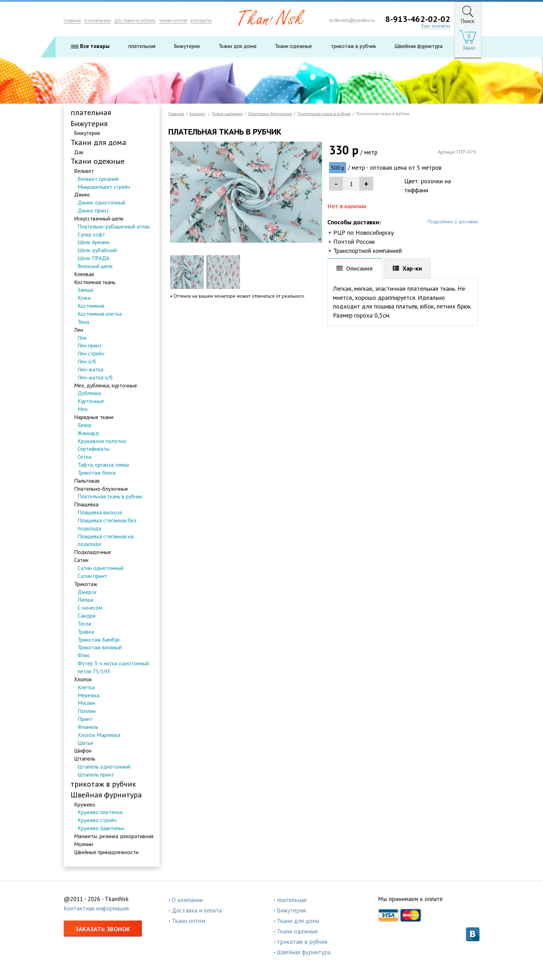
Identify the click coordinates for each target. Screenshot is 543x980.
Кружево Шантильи (101, 828)
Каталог (197, 114)
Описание (360, 268)
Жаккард (88, 433)
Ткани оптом (189, 921)
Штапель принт (96, 774)
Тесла (84, 624)
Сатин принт (92, 576)
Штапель (85, 758)
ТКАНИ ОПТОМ (173, 21)
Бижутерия (187, 46)
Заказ (469, 48)
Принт (85, 719)
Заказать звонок (103, 929)
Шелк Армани (94, 242)
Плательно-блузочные (101, 489)
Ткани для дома (237, 46)
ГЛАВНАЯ (72, 21)
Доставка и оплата (197, 910)
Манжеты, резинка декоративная (114, 836)
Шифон (83, 750)
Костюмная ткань (95, 282)
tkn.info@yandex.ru (352, 20)
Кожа (84, 298)
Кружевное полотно (102, 441)
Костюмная (91, 306)
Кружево (85, 804)
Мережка (89, 695)
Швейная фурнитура (418, 46)
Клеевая (84, 274)
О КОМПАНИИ (97, 21)
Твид (83, 322)
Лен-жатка (90, 369)
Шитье (85, 743)
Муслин (86, 703)
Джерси (87, 592)
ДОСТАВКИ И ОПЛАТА (135, 21)
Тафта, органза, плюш (103, 465)
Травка (86, 632)
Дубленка (89, 393)
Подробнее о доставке (453, 222)
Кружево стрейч (97, 820)
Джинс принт (93, 210)
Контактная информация (96, 908)
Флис (84, 655)
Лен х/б (87, 361)
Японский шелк (95, 266)
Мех (83, 409)
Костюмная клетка (100, 314)
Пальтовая (87, 481)
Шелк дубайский (97, 250)
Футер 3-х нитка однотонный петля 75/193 (113, 667)
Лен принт (90, 345)
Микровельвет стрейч (104, 187)
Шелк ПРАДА (93, 258)
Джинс (82, 194)
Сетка (84, 457)
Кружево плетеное (100, 812)
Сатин (81, 560)
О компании (187, 900)
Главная (176, 114)
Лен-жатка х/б (95, 377)
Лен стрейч (91, 353)
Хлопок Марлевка (99, 735)
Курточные (91, 401)
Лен (79, 330)
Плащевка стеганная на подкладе (106, 540)
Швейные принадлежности (106, 852)
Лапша (85, 600)
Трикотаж (86, 584)
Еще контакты (436, 26)
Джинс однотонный (101, 202)
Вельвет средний (98, 179)
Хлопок (83, 679)
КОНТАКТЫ (201, 21)
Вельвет (84, 171)
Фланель (88, 727)
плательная (142, 46)
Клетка (86, 687)
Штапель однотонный (104, 766)
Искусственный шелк (99, 218)
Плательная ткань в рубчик (110, 496)
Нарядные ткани (94, 417)
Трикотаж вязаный (100, 647)
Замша (85, 290)
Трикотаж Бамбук (99, 640)
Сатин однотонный (101, 568)
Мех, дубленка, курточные (106, 385)
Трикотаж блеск (97, 473)
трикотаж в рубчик (353, 46)
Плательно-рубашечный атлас (114, 226)
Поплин (87, 711)
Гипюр (85, 425)
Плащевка (86, 504)
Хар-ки (412, 268)
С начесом (90, 608)
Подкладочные (93, 552)
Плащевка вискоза (100, 512)
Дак (79, 152)
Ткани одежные (293, 46)
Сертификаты (94, 449)
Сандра (86, 616)
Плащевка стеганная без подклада (107, 524)
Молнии (83, 844)
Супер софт (91, 234)
